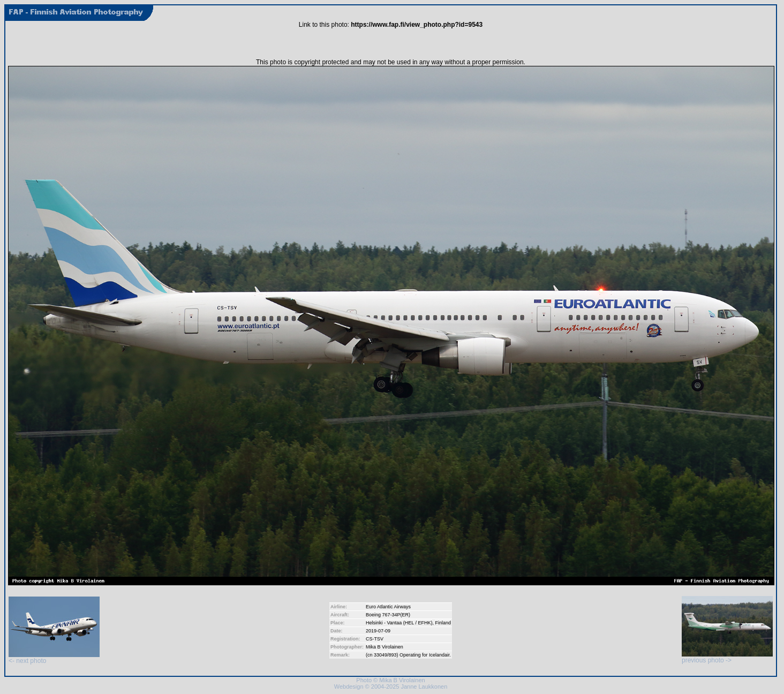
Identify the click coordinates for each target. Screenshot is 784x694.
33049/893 (385, 655)
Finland (443, 623)
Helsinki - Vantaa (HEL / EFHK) (399, 623)
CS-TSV (375, 639)
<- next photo (54, 658)
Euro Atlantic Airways (388, 607)
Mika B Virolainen (385, 647)
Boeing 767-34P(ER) (388, 615)
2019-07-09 (378, 631)
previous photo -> (727, 657)
